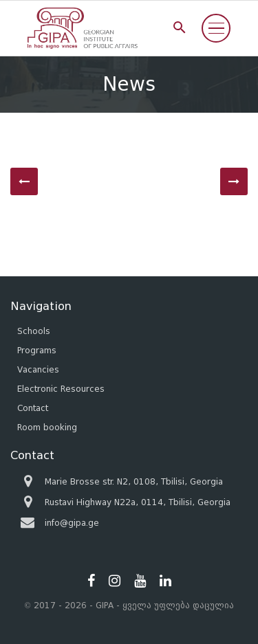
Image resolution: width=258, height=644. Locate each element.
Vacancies (38, 369)
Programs (37, 350)
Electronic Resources (61, 389)
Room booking (47, 427)
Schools (34, 331)
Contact (33, 408)
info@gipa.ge (72, 523)
